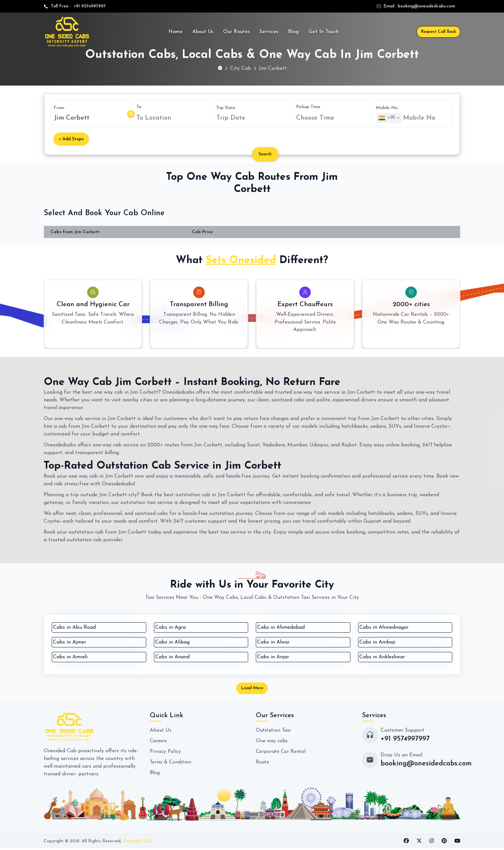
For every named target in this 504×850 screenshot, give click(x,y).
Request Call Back (438, 32)
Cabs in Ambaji (377, 642)
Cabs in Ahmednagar (384, 627)
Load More (252, 689)
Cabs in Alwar (273, 642)
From (59, 108)
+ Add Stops (71, 139)
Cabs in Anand (172, 657)
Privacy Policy (166, 753)
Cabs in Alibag (172, 642)
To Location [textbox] (154, 118)
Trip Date (226, 108)
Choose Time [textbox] (315, 118)
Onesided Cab (137, 843)
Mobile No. (387, 108)
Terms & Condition (171, 763)
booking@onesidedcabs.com (427, 6)
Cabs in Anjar (273, 657)
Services (269, 32)
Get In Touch (324, 32)
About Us (203, 32)
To (139, 107)
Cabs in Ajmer (70, 642)
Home (175, 32)
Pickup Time (308, 107)
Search (268, 154)
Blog (293, 32)
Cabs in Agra (171, 627)
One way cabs (272, 742)
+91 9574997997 (88, 6)
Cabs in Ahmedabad (281, 627)
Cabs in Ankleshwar (382, 657)
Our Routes (236, 32)
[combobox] (174, 118)
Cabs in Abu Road (74, 627)
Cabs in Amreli (70, 657)
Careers (159, 742)
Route (263, 763)
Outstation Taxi (274, 732)
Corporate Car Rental (281, 753)
